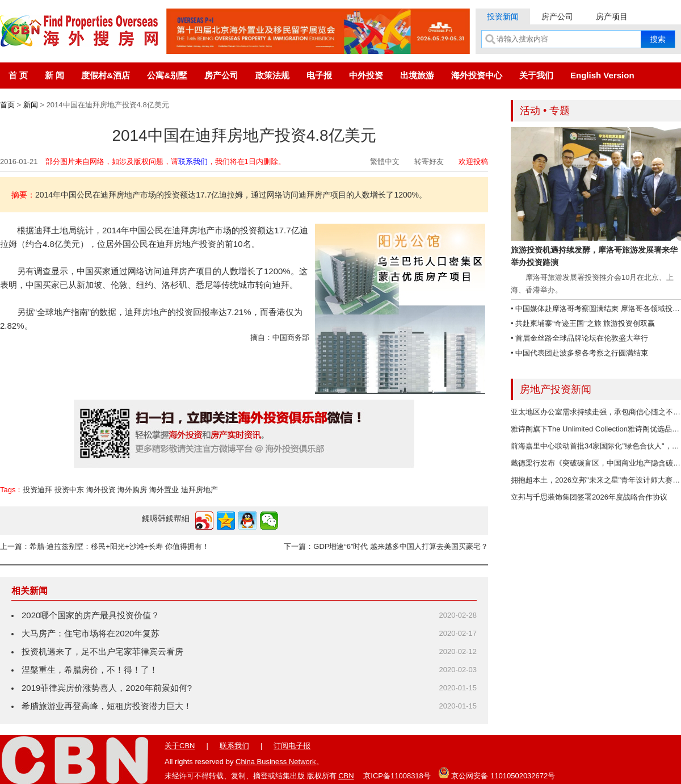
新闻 (31, 105)
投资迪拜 (37, 490)
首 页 (18, 75)
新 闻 (54, 75)
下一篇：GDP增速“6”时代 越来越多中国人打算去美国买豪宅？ (386, 546)
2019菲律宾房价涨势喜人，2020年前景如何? (107, 688)
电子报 (319, 75)
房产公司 (557, 16)
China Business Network (276, 762)
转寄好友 (429, 162)
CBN (346, 776)
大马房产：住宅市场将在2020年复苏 (91, 633)
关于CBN (180, 746)
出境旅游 (417, 75)
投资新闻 (503, 16)
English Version (602, 75)
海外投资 (101, 490)
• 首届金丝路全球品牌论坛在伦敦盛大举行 (579, 338)
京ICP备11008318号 (397, 776)
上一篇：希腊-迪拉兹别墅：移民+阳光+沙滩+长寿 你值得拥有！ (105, 546)
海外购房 (132, 490)
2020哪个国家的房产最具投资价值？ (91, 615)
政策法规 (272, 75)
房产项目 (612, 16)
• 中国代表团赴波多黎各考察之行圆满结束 (579, 353)
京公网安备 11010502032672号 (497, 773)
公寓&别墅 (167, 75)
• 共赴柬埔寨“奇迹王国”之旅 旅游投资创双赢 (583, 323)
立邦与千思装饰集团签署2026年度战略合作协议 (589, 497)
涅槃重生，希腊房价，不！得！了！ (90, 670)
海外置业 (164, 490)
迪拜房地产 (199, 490)
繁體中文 (385, 162)
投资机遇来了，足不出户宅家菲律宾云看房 (102, 651)
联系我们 (193, 162)
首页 (7, 105)
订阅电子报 (292, 746)
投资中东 (69, 490)
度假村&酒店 (106, 75)
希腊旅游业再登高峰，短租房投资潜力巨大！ (107, 706)
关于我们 (536, 75)
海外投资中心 (477, 75)
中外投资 (366, 75)
